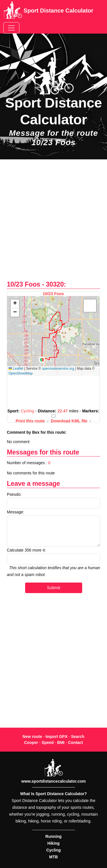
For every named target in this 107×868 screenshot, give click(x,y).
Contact (75, 742)
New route (32, 737)
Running (53, 836)
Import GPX (56, 737)
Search (78, 737)
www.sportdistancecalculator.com (54, 781)
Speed (48, 742)
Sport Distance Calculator (48, 11)
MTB (53, 857)
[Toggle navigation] (11, 28)
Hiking (53, 843)
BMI (61, 742)
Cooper (31, 742)
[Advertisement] (53, 223)
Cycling (53, 850)
